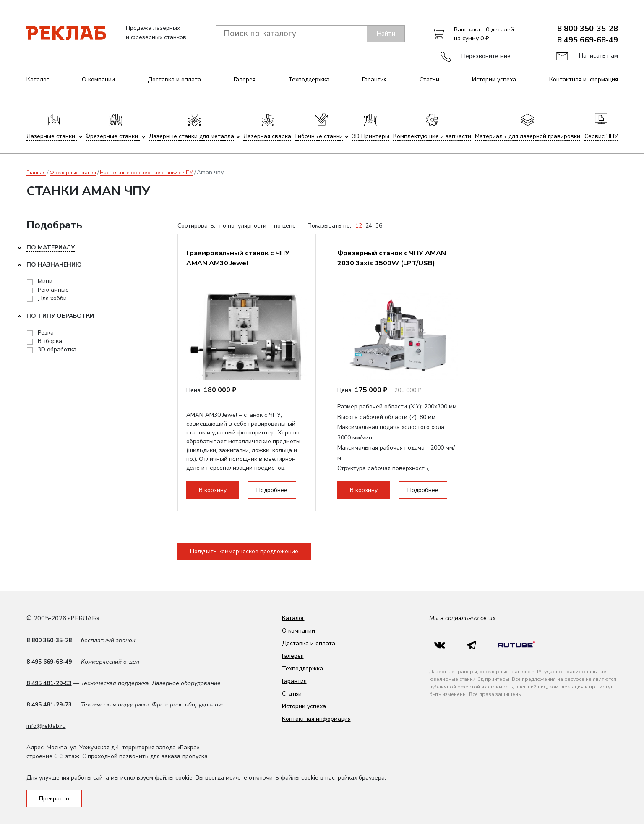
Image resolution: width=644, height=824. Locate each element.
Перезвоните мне (486, 56)
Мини (45, 281)
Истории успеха (494, 80)
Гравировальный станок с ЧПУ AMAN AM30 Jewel (238, 258)
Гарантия (374, 80)
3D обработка (57, 349)
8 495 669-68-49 (588, 40)
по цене (285, 226)
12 (359, 226)
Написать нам (598, 56)
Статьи (429, 80)
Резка (46, 333)
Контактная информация (584, 80)
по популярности (243, 226)
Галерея (245, 80)
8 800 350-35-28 (588, 29)
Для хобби (52, 298)
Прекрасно (54, 799)
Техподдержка (309, 80)
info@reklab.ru (46, 726)
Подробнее (272, 490)
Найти (386, 34)
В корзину (213, 490)
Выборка (50, 341)
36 (379, 226)
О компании (98, 80)
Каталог (38, 80)
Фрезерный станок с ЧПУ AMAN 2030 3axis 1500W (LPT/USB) (392, 258)
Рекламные (53, 290)
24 (369, 226)
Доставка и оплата (174, 80)
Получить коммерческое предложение (244, 551)
